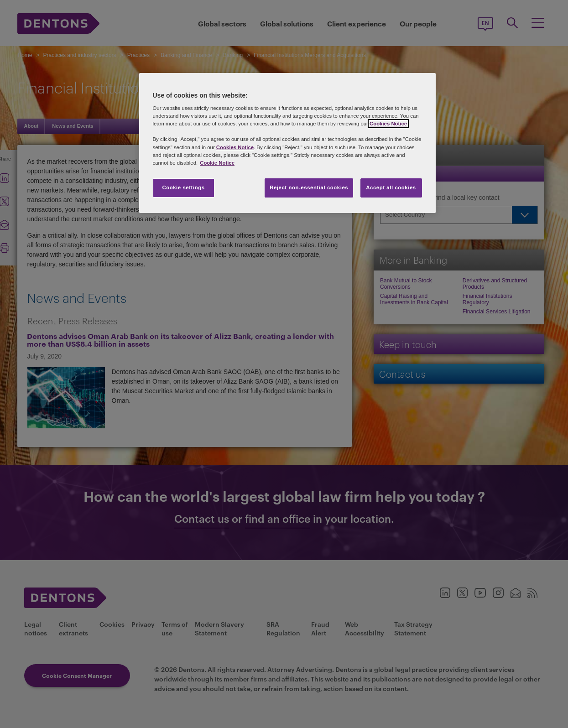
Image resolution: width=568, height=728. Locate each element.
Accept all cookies (391, 187)
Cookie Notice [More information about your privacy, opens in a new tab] (217, 163)
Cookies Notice (388, 124)
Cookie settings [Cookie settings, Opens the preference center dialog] (183, 187)
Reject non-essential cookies (309, 187)
